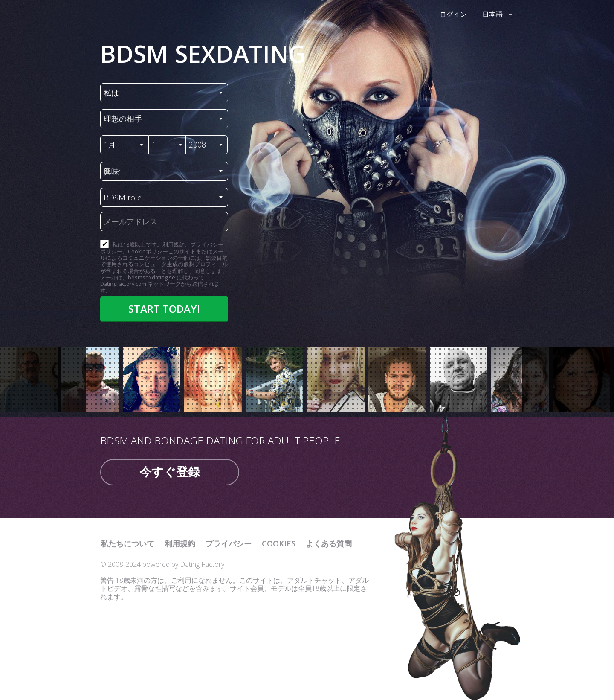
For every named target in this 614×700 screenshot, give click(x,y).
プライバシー (229, 543)
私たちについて (127, 543)
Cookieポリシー (148, 251)
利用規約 (174, 244)
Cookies (279, 543)
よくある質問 (329, 543)
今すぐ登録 (170, 471)
